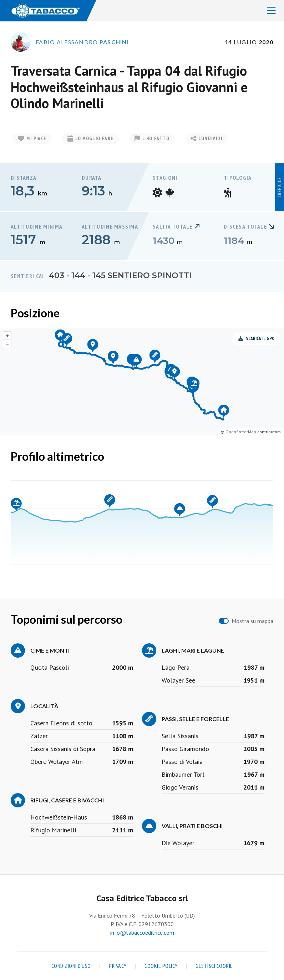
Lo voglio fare (90, 139)
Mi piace (32, 139)
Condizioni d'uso (71, 966)
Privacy (118, 966)
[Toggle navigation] (271, 11)
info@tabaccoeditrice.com (142, 933)
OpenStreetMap (241, 432)
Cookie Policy (161, 966)
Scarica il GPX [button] (256, 339)
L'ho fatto (152, 139)
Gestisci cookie (214, 966)
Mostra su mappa (252, 621)
